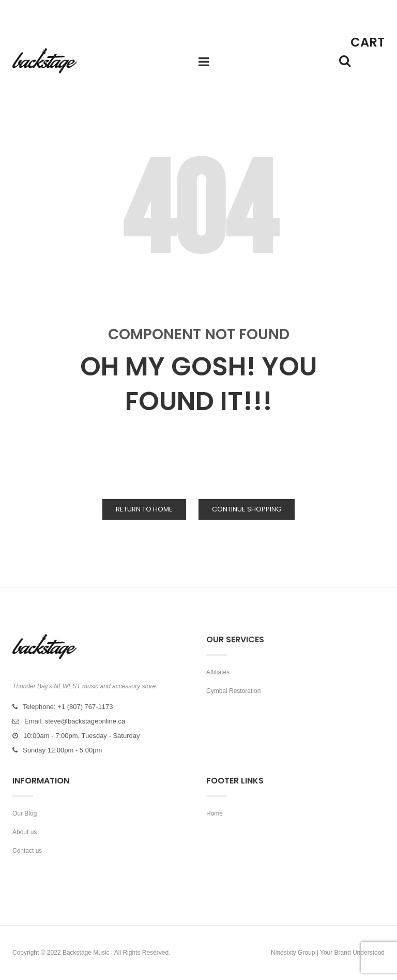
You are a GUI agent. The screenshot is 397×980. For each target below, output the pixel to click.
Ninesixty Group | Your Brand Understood (328, 953)
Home (215, 813)
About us (25, 832)
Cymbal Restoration (233, 691)
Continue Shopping (247, 509)
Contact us (27, 851)
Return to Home (144, 509)
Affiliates (218, 672)
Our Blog (25, 813)
